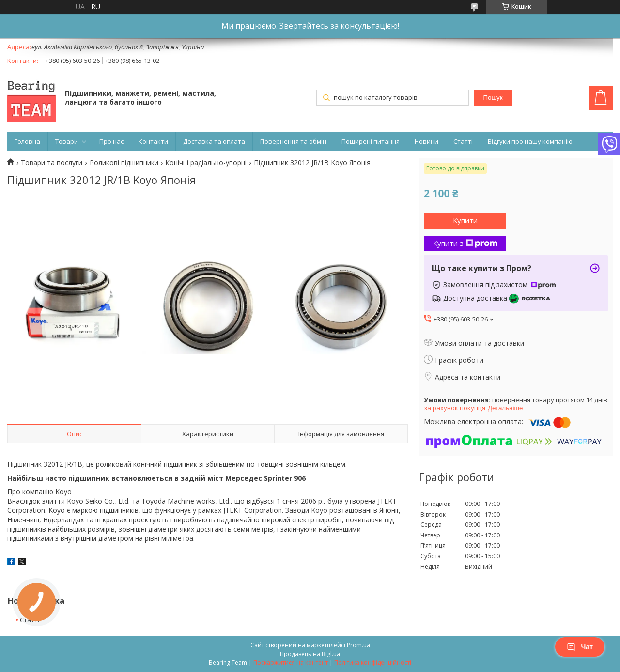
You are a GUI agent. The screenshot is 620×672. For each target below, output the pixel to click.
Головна (27, 141)
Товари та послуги (52, 163)
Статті (463, 141)
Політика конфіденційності (373, 663)
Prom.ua (358, 645)
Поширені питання (371, 141)
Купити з (465, 243)
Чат (580, 647)
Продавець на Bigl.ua (310, 654)
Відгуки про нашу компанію (530, 141)
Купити (465, 220)
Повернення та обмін (293, 141)
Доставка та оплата (214, 141)
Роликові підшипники (124, 163)
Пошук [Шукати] (493, 98)
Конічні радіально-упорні (206, 163)
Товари (67, 141)
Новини (426, 141)
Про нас (111, 141)
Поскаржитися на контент (291, 663)
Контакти (153, 141)
